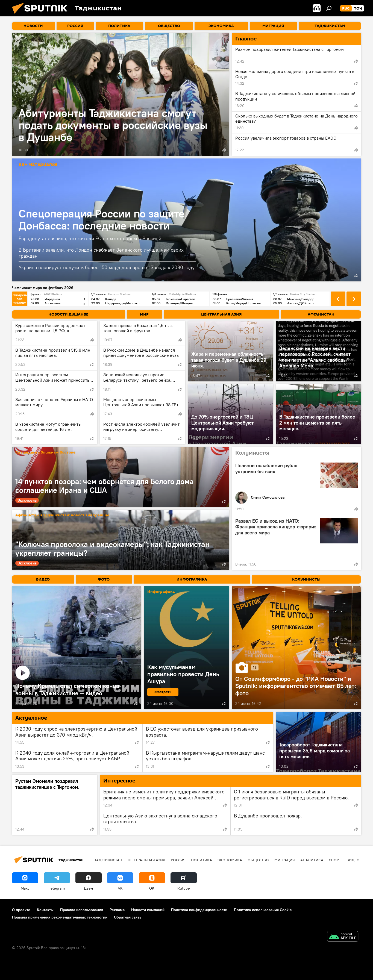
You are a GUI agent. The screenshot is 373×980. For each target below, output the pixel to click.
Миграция (285, 860)
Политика (202, 860)
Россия (178, 860)
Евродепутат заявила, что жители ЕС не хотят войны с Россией (90, 238)
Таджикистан (108, 860)
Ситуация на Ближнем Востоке (45, 453)
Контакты (45, 910)
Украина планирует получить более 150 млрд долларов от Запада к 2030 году (107, 267)
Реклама (117, 910)
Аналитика (312, 860)
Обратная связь (128, 917)
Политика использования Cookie (263, 910)
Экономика (230, 860)
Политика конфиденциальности (199, 910)
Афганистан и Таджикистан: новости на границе (62, 515)
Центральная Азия (146, 860)
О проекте (21, 910)
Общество (258, 860)
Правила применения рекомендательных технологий (60, 917)
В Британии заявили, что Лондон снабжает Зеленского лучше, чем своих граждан (101, 253)
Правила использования (82, 910)
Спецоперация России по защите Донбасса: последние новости (102, 220)
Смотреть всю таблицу (20, 299)
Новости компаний (148, 910)
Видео (353, 860)
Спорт (335, 860)
